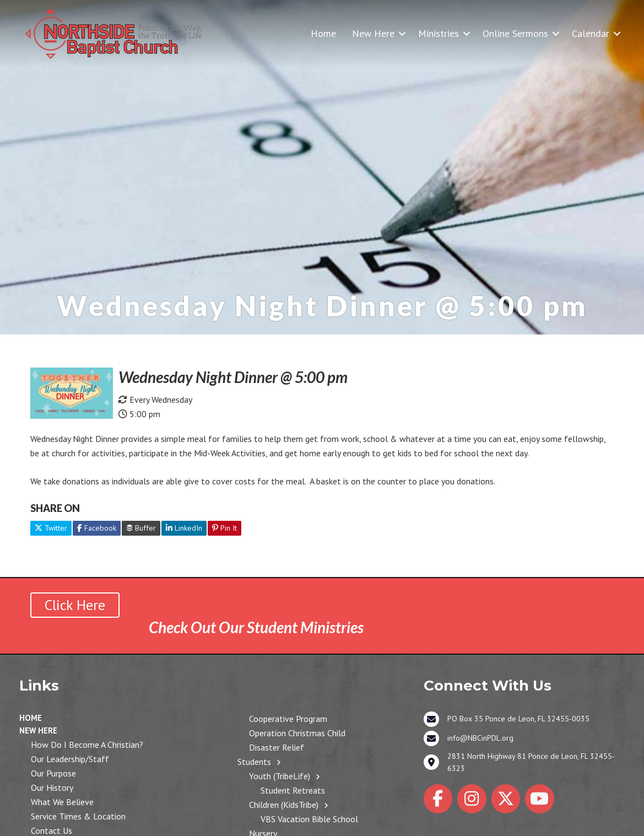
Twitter (51, 528)
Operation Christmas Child (297, 733)
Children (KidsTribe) (284, 805)
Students (254, 762)
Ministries (439, 33)
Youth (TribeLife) (280, 776)
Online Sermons (515, 33)
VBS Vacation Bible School (309, 819)
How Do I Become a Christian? (87, 745)
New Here (373, 33)
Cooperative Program (288, 719)
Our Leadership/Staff (70, 759)
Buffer (141, 528)
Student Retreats (293, 790)
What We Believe (62, 802)
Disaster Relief (277, 747)
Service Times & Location (78, 816)
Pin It (224, 528)
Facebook (97, 528)
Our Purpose (53, 773)
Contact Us (52, 830)
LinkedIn (184, 528)
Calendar (591, 33)
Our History (52, 788)
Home (323, 33)
